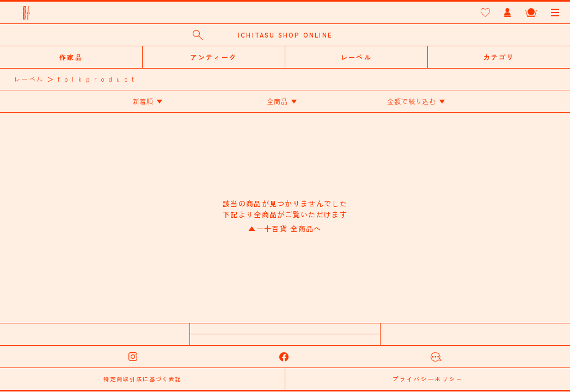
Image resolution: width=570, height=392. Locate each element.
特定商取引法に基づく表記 (143, 379)
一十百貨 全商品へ (285, 228)
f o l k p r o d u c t (97, 79)
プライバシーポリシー (428, 379)
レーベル (29, 79)
